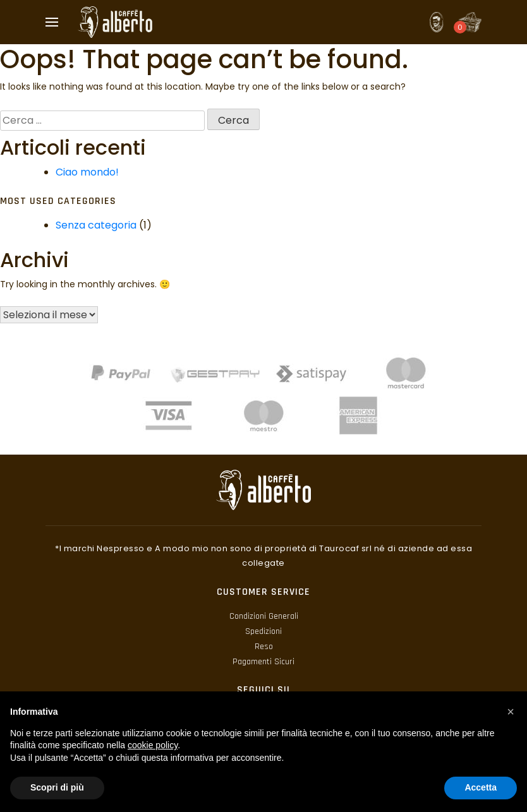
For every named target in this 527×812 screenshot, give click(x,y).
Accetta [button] (481, 787)
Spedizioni (263, 631)
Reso (264, 647)
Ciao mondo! (87, 172)
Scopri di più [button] (57, 787)
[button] (511, 712)
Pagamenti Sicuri (263, 662)
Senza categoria (96, 225)
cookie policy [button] (153, 745)
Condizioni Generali (264, 616)
